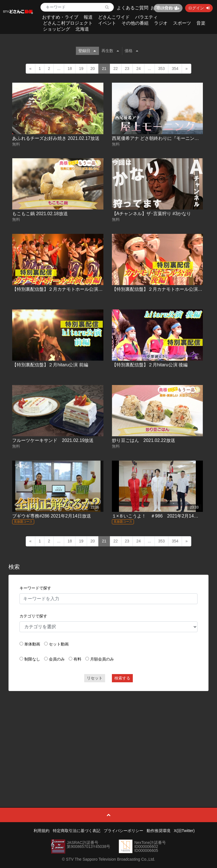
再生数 (110, 51)
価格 (131, 51)
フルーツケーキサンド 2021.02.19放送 (53, 440)
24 (138, 69)
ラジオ (161, 23)
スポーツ (182, 23)
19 (81, 69)
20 (93, 69)
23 (127, 69)
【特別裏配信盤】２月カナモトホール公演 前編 (60, 289)
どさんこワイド (114, 17)
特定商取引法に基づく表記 (77, 831)
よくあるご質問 (133, 8)
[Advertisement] (109, 736)
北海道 (82, 29)
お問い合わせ (164, 8)
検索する (122, 678)
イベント (107, 23)
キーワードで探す (35, 588)
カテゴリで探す (33, 616)
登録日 (87, 51)
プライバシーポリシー (123, 831)
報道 (88, 17)
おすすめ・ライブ (60, 17)
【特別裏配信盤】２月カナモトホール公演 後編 (160, 289)
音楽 (201, 23)
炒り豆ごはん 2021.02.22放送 (144, 440)
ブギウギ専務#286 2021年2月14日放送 (51, 516)
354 (175, 69)
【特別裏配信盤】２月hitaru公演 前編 (50, 365)
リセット (95, 678)
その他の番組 (135, 23)
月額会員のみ (102, 659)
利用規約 (42, 831)
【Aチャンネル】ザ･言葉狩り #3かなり (152, 214)
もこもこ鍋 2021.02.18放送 (40, 214)
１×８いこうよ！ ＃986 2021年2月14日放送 (160, 516)
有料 (77, 659)
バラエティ (146, 17)
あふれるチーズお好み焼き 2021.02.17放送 (56, 138)
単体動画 (32, 644)
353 (161, 69)
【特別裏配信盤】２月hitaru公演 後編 (150, 365)
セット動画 (59, 644)
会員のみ (57, 659)
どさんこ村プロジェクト (68, 23)
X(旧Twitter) (184, 831)
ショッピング (57, 29)
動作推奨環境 (159, 831)
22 (116, 69)
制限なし (32, 659)
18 (70, 69)
